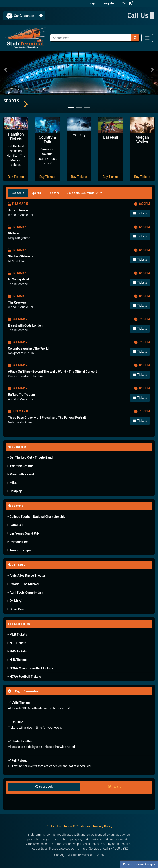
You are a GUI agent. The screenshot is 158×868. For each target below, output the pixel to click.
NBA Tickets (17, 651)
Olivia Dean (16, 609)
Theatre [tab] (54, 193)
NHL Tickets (17, 660)
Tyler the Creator (20, 466)
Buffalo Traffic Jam (21, 395)
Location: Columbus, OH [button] (83, 193)
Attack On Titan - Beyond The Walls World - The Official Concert (52, 372)
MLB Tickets (17, 634)
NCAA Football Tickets (24, 677)
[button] (6, 70)
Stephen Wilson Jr (21, 256)
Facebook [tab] (44, 787)
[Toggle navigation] (147, 38)
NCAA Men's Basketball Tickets (30, 668)
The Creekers (17, 302)
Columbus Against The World (28, 348)
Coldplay (14, 491)
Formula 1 (15, 525)
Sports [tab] (36, 193)
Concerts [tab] (18, 193)
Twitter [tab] (115, 787)
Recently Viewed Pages (139, 864)
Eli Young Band (18, 279)
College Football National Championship (36, 517)
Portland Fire (17, 542)
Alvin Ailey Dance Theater (26, 576)
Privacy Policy (103, 826)
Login (93, 3)
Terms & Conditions (77, 826)
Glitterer (14, 233)
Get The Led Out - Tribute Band (30, 457)
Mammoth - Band (20, 474)
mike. (12, 483)
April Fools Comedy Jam (25, 592)
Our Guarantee (24, 16)
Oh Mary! (15, 601)
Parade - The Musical (23, 584)
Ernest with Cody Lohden (25, 325)
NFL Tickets (17, 643)
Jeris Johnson (18, 210)
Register (109, 3)
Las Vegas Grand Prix (23, 533)
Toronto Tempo (19, 550)
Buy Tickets (16, 177)
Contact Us (53, 826)
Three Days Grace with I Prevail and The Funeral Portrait (47, 418)
